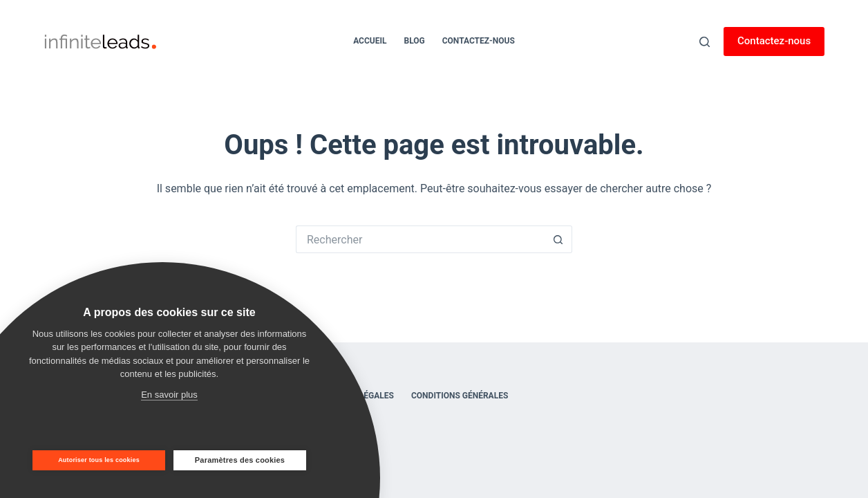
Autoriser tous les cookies (99, 460)
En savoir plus (169, 395)
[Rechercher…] (420, 239)
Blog (414, 41)
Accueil (370, 41)
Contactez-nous (479, 41)
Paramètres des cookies (240, 460)
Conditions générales (460, 396)
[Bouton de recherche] (558, 239)
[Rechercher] (705, 42)
